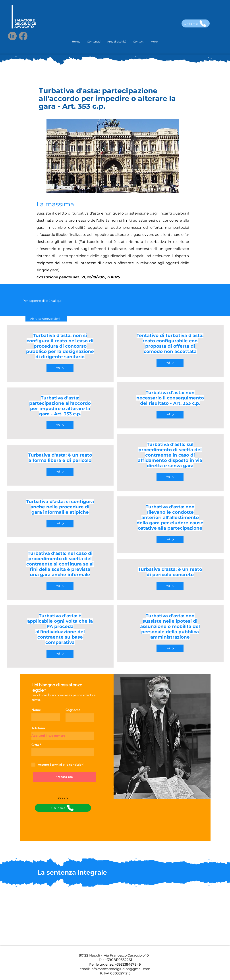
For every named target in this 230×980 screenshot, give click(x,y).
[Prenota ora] (64, 777)
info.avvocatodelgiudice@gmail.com (120, 969)
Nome (36, 710)
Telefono (38, 728)
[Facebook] (23, 36)
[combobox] (63, 752)
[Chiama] (196, 23)
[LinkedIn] (12, 36)
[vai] (60, 368)
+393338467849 (128, 964)
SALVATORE (25, 20)
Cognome (73, 710)
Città (35, 745)
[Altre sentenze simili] (46, 319)
